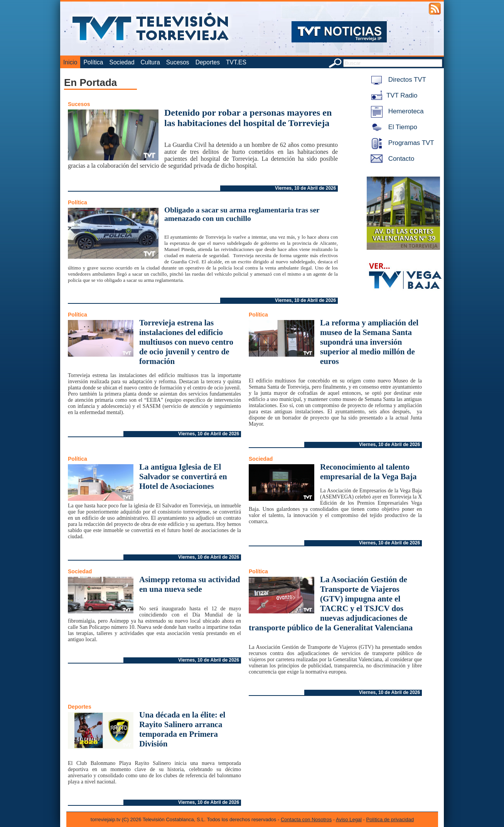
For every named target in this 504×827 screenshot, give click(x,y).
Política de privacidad (390, 819)
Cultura (150, 62)
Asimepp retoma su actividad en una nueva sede (190, 584)
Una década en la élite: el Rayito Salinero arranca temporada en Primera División (182, 729)
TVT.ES (236, 62)
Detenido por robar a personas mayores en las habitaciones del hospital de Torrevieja (248, 118)
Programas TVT (401, 143)
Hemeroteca (396, 111)
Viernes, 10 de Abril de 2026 (305, 188)
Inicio (70, 62)
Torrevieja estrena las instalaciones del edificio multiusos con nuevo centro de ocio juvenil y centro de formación (186, 342)
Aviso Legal (349, 819)
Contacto (391, 159)
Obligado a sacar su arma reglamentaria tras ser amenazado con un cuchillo (242, 214)
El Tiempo (393, 127)
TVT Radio (393, 95)
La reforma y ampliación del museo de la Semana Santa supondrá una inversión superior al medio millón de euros (369, 342)
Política (93, 62)
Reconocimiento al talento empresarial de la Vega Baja (368, 472)
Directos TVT (397, 80)
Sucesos (178, 62)
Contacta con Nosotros (306, 819)
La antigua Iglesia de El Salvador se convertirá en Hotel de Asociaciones (183, 477)
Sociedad (122, 62)
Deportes (208, 62)
